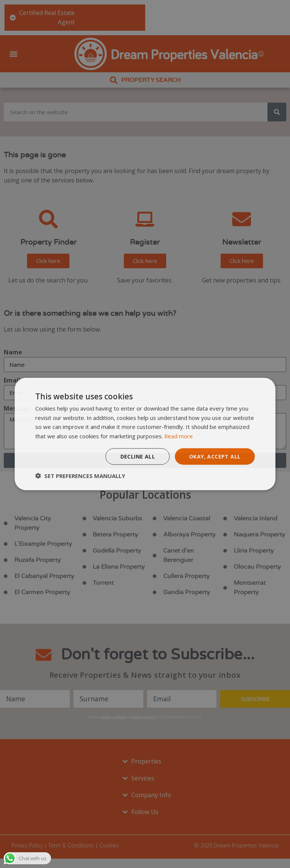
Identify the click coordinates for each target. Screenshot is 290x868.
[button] (80, 476)
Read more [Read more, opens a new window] (179, 436)
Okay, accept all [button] (215, 456)
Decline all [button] (138, 456)
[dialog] (145, 434)
